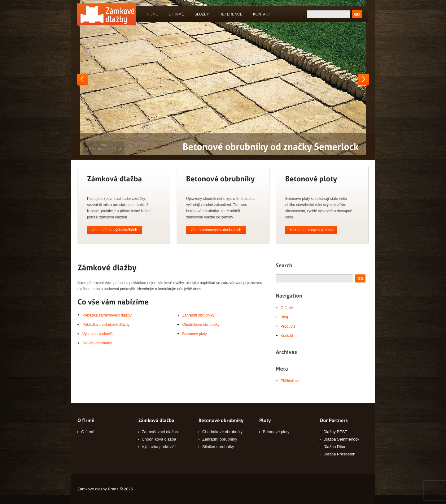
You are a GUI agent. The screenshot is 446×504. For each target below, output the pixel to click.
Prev (83, 81)
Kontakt (262, 14)
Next (363, 81)
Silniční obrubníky (97, 343)
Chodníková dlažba (159, 439)
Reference (231, 14)
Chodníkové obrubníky (201, 325)
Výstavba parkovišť (98, 334)
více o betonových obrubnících (216, 230)
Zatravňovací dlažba (160, 432)
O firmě (176, 14)
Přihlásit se (290, 381)
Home (152, 14)
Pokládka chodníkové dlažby (106, 325)
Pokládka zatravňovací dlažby (107, 315)
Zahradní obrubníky (198, 315)
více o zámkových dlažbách (114, 230)
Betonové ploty (194, 334)
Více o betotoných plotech (311, 230)
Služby (200, 15)
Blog (284, 317)
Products (288, 326)
